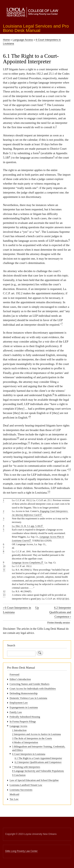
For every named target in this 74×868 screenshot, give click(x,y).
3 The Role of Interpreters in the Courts (32, 738)
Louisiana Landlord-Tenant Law (26, 785)
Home (6, 40)
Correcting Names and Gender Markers (30, 684)
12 (70, 469)
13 (49, 491)
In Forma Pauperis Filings (23, 722)
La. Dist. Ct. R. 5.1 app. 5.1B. (28, 526)
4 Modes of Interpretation (25, 742)
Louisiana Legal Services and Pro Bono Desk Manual (36, 28)
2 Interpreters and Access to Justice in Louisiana (37, 734)
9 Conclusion (19, 775)
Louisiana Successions (21, 790)
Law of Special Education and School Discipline (34, 780)
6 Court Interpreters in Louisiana (29, 754)
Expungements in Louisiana (24, 707)
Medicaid (14, 794)
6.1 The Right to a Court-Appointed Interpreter (38, 758)
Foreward (15, 675)
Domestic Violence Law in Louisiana (28, 698)
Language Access (23, 40)
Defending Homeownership (24, 693)
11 (29, 442)
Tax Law (14, 799)
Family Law (16, 712)
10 (18, 438)
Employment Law (19, 703)
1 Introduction (19, 730)
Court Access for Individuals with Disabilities (33, 689)
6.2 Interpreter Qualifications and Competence (60, 612)
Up (37, 608)
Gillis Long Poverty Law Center (21, 851)
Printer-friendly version (59, 623)
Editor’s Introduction (20, 679)
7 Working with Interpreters (26, 767)
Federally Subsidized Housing (25, 717)
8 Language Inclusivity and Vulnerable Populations (38, 771)
